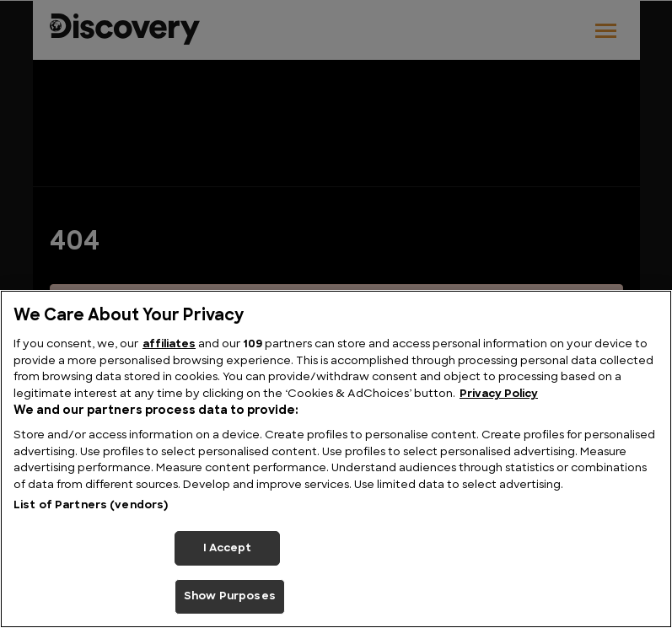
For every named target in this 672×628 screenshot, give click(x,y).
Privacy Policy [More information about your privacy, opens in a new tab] (499, 394)
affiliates (169, 344)
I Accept (228, 548)
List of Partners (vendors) (91, 505)
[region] (336, 459)
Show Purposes (230, 596)
